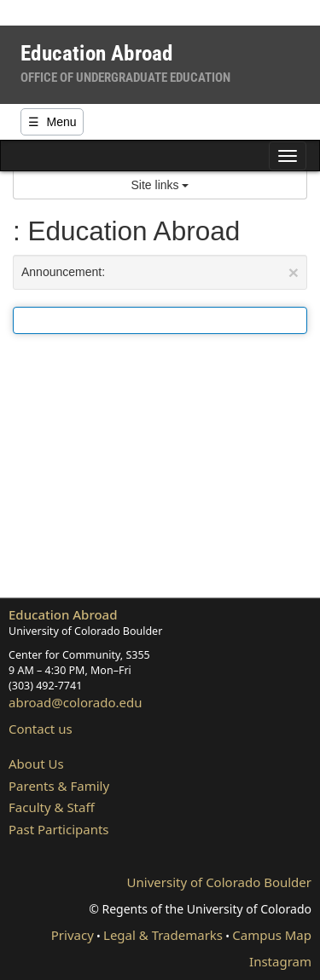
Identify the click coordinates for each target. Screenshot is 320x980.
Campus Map (272, 935)
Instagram (280, 961)
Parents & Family (59, 786)
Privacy (73, 935)
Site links (160, 185)
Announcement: (160, 272)
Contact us (41, 729)
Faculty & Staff (52, 807)
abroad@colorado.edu (76, 702)
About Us (36, 764)
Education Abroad (63, 614)
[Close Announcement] (294, 272)
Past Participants (59, 829)
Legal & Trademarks (163, 935)
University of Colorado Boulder (219, 882)
